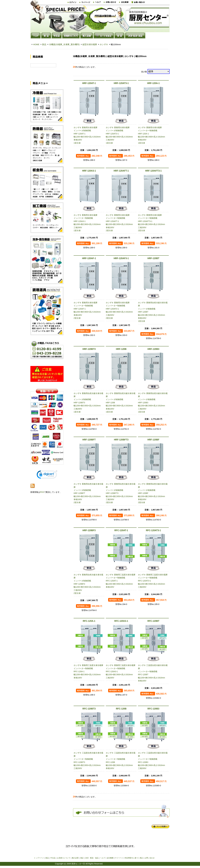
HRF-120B (121, 349)
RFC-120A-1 (89, 621)
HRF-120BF (153, 440)
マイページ (119, 858)
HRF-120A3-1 (89, 171)
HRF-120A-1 (153, 83)
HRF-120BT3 (89, 349)
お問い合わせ (150, 858)
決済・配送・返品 (92, 858)
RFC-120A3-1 (121, 621)
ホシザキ (104, 44)
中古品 (53, 858)
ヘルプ (103, 858)
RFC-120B (121, 709)
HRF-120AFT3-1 (153, 171)
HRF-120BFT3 (121, 440)
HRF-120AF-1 (89, 258)
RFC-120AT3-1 (153, 530)
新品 (44, 44)
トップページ (39, 858)
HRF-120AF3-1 (121, 258)
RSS (42, 495)
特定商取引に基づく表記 (134, 858)
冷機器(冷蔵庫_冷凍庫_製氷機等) (64, 44)
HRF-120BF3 (89, 530)
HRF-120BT (153, 258)
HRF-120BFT (89, 440)
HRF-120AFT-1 (121, 171)
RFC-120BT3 (89, 709)
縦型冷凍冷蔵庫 (90, 44)
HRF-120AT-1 (89, 83)
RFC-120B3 (153, 709)
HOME (36, 44)
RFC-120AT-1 (121, 530)
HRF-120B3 (153, 349)
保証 (82, 858)
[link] (47, 478)
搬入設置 (75, 858)
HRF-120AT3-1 (121, 83)
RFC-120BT (153, 621)
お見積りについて (64, 858)
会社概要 (110, 858)
